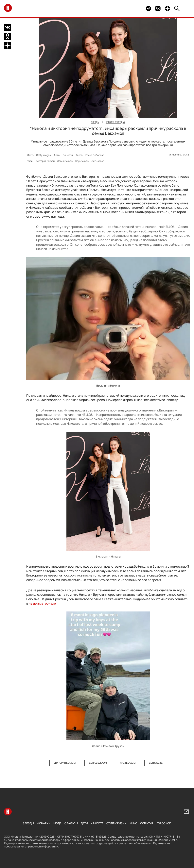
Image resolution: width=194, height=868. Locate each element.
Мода (57, 823)
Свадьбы (71, 823)
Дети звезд (98, 161)
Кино (133, 823)
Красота (97, 823)
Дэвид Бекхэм (65, 161)
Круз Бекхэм (82, 161)
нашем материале (42, 603)
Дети (84, 823)
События (147, 823)
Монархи (44, 823)
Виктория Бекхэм (45, 161)
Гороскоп (164, 823)
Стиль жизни (116, 823)
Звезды (28, 823)
